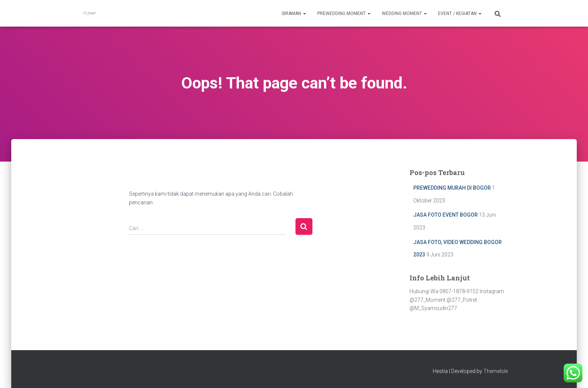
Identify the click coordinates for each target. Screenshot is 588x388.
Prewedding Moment (344, 13)
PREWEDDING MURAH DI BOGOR (452, 188)
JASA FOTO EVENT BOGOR (445, 215)
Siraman (294, 13)
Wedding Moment (404, 13)
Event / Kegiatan (460, 13)
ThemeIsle (496, 371)
